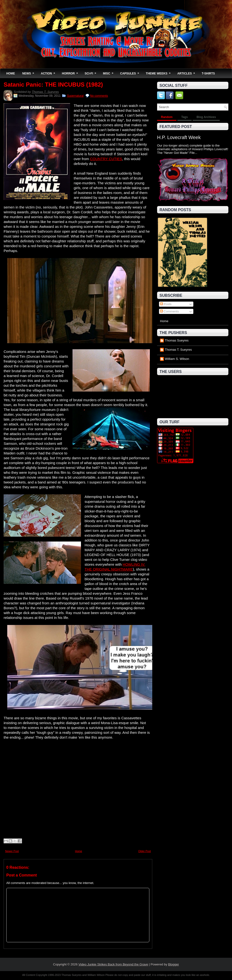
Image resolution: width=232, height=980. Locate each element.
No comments (99, 96)
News (30, 72)
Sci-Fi (92, 72)
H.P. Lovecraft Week (179, 137)
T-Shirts (208, 74)
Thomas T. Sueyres (45, 92)
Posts (166, 304)
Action (50, 72)
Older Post (145, 851)
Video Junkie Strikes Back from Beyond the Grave (113, 964)
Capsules (131, 72)
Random (167, 117)
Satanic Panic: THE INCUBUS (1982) (53, 85)
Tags (185, 117)
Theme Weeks (160, 72)
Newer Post (12, 851)
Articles (188, 72)
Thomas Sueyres (177, 340)
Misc (110, 72)
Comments (169, 311)
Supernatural (75, 96)
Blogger (174, 964)
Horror (71, 72)
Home (11, 74)
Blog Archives (206, 117)
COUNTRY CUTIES (106, 159)
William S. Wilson (177, 359)
